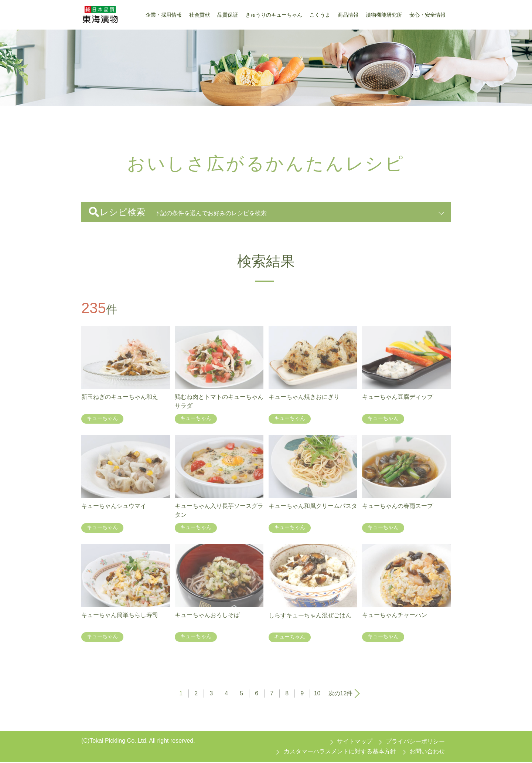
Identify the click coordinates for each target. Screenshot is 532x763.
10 (317, 694)
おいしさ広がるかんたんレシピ (158, 118)
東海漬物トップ (100, 118)
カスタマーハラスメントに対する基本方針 (340, 752)
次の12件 (341, 694)
